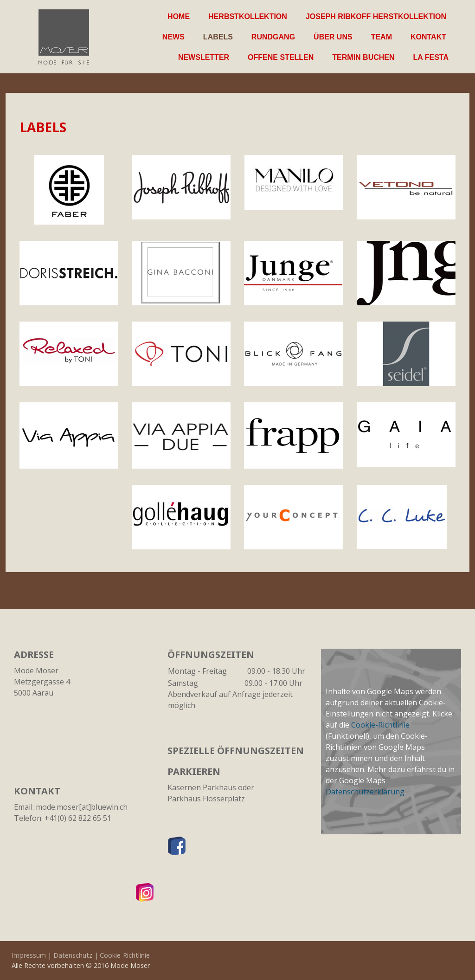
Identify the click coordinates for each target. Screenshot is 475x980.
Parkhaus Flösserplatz (206, 799)
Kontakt (428, 37)
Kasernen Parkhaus (202, 787)
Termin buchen (363, 57)
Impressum (29, 955)
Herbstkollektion (248, 16)
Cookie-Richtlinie (380, 725)
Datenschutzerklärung (365, 792)
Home (179, 16)
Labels (218, 37)
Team (382, 37)
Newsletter (204, 57)
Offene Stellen (281, 57)
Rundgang (273, 37)
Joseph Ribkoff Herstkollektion (376, 16)
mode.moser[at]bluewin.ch (82, 807)
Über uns (333, 37)
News (173, 37)
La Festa (431, 57)
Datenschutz (73, 955)
